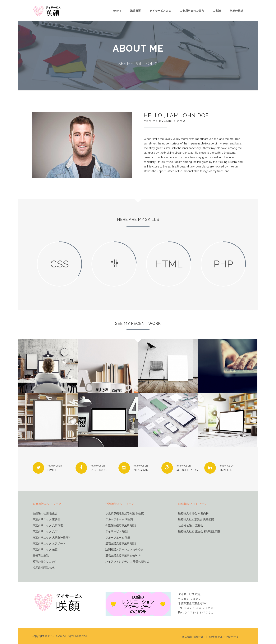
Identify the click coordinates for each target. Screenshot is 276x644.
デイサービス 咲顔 (117, 531)
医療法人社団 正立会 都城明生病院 (199, 531)
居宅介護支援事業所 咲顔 (121, 544)
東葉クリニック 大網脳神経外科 (52, 538)
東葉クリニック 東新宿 (46, 519)
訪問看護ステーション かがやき (125, 550)
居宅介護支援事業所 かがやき (123, 556)
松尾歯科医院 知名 (44, 568)
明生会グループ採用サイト (225, 637)
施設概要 (136, 11)
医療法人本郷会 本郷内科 (193, 513)
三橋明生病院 (41, 556)
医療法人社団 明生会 (45, 513)
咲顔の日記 (237, 11)
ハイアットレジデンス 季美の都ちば (127, 562)
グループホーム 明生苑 (119, 519)
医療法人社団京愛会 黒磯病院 (196, 519)
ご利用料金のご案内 (192, 11)
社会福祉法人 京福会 (191, 526)
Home (117, 11)
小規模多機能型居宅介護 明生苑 (125, 513)
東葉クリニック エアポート (49, 544)
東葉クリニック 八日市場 (48, 526)
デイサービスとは (160, 11)
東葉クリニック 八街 (45, 531)
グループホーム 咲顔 (118, 538)
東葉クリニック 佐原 (45, 550)
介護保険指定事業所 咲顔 (121, 526)
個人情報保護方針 (193, 637)
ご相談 (217, 11)
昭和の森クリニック (45, 562)
